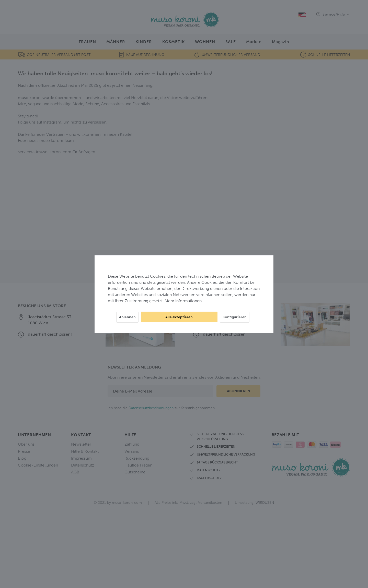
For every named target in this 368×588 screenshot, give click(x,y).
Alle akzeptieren (179, 317)
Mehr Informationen (183, 301)
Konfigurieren (235, 317)
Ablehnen (127, 317)
